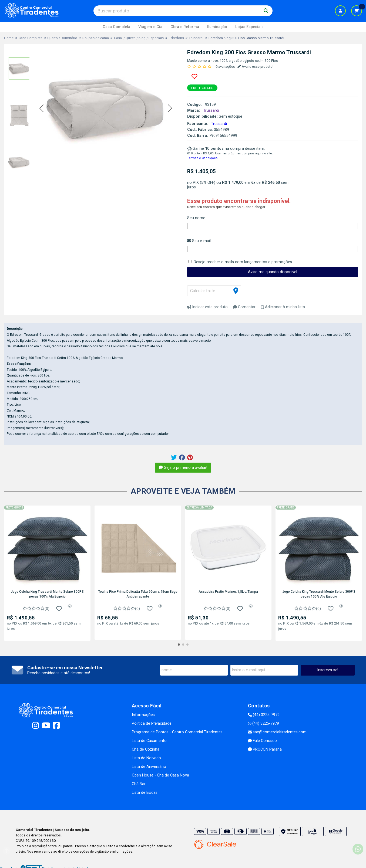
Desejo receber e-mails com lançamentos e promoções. (243, 262)
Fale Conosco (262, 741)
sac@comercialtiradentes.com (277, 732)
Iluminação (217, 27)
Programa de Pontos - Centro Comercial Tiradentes (177, 732)
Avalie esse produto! (255, 67)
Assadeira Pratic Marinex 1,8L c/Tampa (228, 592)
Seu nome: (197, 218)
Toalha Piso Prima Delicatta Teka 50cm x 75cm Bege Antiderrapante (138, 594)
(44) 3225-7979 (264, 715)
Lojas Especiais (249, 27)
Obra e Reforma (185, 27)
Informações (143, 715)
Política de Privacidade (152, 723)
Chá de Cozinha (146, 749)
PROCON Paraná (265, 749)
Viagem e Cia (150, 27)
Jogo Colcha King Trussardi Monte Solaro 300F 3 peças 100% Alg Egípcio (47, 594)
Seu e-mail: (199, 241)
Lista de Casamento (149, 741)
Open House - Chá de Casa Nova (160, 775)
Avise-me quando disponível (273, 272)
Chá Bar (139, 784)
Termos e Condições (202, 158)
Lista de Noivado (146, 758)
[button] (41, 109)
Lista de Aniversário (149, 767)
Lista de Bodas (145, 793)
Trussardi (219, 124)
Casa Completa (116, 27)
